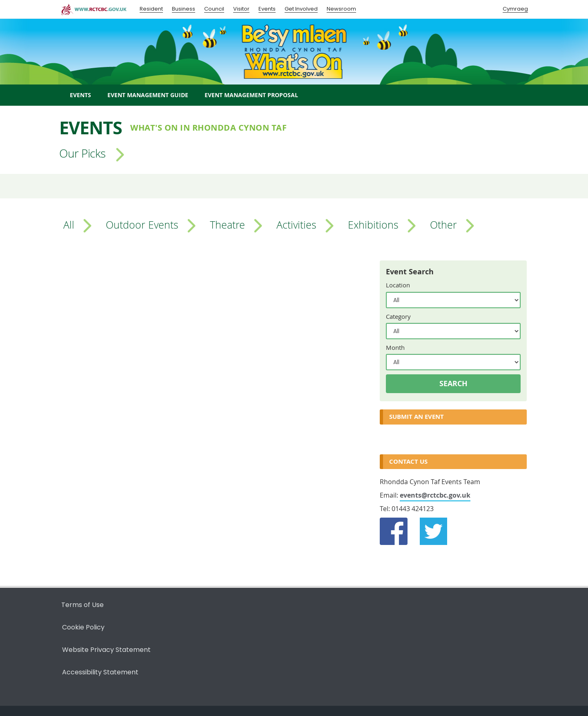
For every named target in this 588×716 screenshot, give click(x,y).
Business (184, 9)
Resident (151, 9)
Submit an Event (416, 417)
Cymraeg (515, 9)
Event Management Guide (148, 95)
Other (443, 224)
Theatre (227, 224)
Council (214, 9)
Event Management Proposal (251, 95)
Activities (296, 224)
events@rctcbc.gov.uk (435, 495)
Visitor (241, 9)
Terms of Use (82, 605)
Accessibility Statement (100, 672)
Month (395, 347)
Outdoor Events (142, 224)
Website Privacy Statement (106, 650)
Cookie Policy (83, 627)
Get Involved (301, 9)
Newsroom (341, 9)
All (69, 224)
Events (267, 9)
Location (398, 285)
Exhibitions (373, 224)
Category (398, 316)
